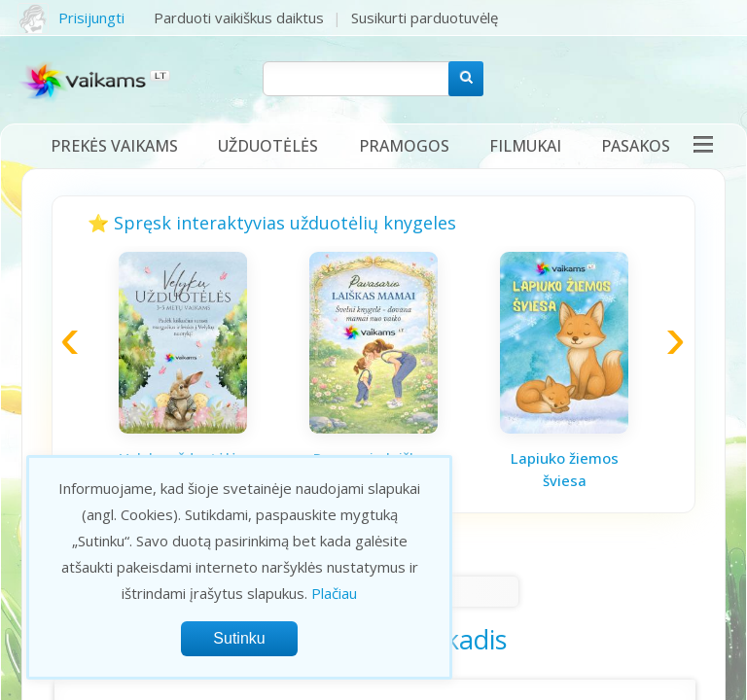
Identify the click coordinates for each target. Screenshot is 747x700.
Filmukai (525, 146)
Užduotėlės (268, 146)
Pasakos (636, 146)
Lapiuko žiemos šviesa (565, 469)
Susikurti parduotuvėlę (425, 17)
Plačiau (334, 593)
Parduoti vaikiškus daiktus (239, 17)
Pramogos (404, 146)
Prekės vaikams (114, 146)
